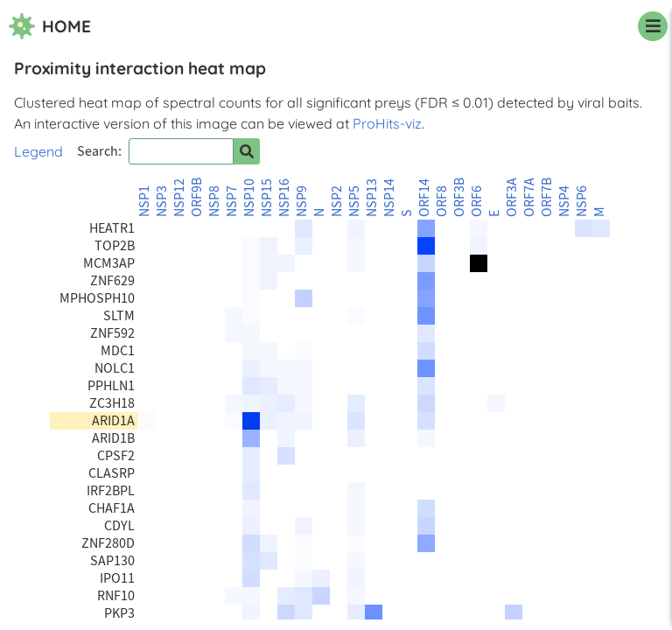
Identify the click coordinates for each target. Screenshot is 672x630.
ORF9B (197, 197)
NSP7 (232, 201)
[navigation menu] (653, 26)
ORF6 (477, 201)
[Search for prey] (247, 151)
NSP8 (214, 201)
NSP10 (249, 198)
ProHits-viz (387, 123)
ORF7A (529, 197)
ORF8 (442, 201)
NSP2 (337, 201)
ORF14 (424, 198)
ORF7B (547, 197)
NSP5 (354, 201)
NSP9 (302, 201)
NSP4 (564, 201)
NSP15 (267, 198)
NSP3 (162, 201)
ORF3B (459, 197)
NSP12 (179, 198)
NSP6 (582, 201)
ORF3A (512, 197)
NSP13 (372, 198)
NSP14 (389, 198)
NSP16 (284, 198)
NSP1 (144, 201)
